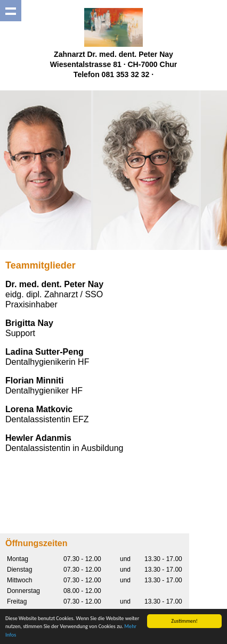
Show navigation (11, 11)
